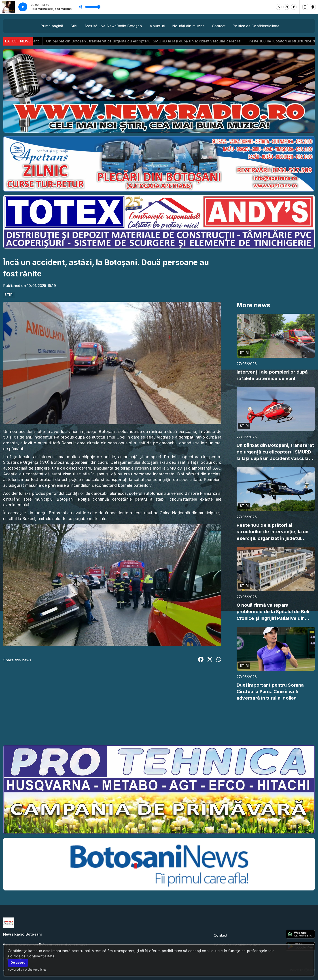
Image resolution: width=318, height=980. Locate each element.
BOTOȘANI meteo (159, 725)
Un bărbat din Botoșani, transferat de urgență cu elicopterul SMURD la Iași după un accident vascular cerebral (156, 41)
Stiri (74, 26)
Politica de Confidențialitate (31, 956)
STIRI (9, 295)
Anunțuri (157, 26)
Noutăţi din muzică (188, 26)
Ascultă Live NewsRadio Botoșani (113, 26)
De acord (18, 962)
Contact (219, 26)
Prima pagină (52, 26)
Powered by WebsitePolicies (27, 970)
